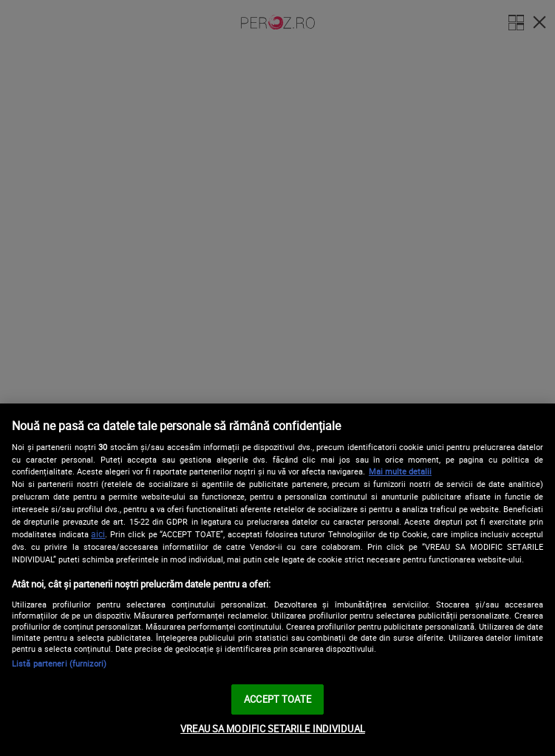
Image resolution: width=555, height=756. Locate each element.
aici (98, 534)
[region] (277, 580)
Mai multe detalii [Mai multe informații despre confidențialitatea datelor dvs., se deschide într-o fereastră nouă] (400, 471)
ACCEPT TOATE (277, 699)
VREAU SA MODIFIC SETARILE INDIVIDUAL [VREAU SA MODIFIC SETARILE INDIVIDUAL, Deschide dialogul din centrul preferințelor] (273, 729)
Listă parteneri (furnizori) (59, 663)
